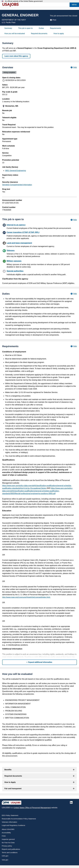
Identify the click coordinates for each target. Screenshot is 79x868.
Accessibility (6, 833)
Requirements (56, 28)
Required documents (39, 34)
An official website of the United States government (24, 1)
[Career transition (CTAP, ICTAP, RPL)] (39, 235)
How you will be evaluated (15, 34)
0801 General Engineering (16, 171)
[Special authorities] (39, 272)
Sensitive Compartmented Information (17, 185)
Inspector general (8, 839)
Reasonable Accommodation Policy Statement (19, 819)
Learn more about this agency (16, 56)
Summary (8, 28)
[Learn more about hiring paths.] (74, 220)
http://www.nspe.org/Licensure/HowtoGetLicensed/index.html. (26, 597)
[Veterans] (39, 253)
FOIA (4, 836)
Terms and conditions (10, 852)
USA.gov (5, 856)
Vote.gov (5, 860)
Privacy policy (7, 846)
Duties (41, 28)
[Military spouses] (39, 264)
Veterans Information (9, 822)
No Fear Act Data (8, 843)
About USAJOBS (8, 829)
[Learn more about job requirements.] (74, 346)
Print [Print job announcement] (53, 20)
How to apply (59, 34)
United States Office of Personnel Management (32, 808)
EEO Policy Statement (10, 815)
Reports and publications (11, 849)
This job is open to (25, 28)
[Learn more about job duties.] (74, 294)
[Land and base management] (39, 244)
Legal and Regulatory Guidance (13, 825)
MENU (74, 5)
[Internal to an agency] (39, 226)
